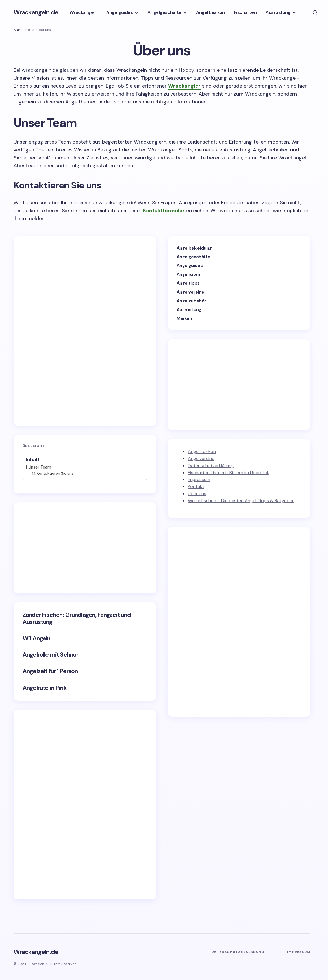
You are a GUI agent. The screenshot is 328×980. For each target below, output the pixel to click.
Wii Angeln (37, 638)
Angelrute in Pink (45, 688)
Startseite (22, 30)
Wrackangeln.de (36, 12)
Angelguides (190, 265)
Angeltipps (188, 283)
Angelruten (188, 274)
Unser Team (40, 467)
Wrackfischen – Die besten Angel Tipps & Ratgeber (241, 501)
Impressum (199, 479)
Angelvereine (190, 292)
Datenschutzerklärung (211, 466)
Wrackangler (184, 86)
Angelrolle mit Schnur (50, 655)
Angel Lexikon (202, 451)
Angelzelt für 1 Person (50, 671)
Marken (184, 318)
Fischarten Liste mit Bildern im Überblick (229, 473)
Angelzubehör (191, 301)
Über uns (197, 494)
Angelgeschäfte (193, 257)
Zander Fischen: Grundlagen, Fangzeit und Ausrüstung (77, 619)
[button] (315, 12)
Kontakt (196, 486)
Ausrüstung (189, 310)
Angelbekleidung (194, 248)
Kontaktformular (164, 211)
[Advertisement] (65, 330)
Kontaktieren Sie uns (55, 473)
